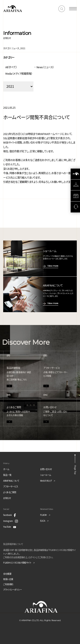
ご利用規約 (8, 584)
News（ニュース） (45, 67)
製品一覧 (7, 475)
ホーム (6, 469)
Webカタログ (46, 481)
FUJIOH (43, 515)
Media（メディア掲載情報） (19, 73)
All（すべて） (11, 67)
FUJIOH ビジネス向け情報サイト (17, 563)
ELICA (43, 521)
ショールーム (46, 475)
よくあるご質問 (10, 492)
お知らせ (7, 498)
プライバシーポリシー (12, 590)
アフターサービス (11, 486)
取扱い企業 (8, 579)
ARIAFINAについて (11, 481)
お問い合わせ (46, 469)
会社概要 (7, 574)
